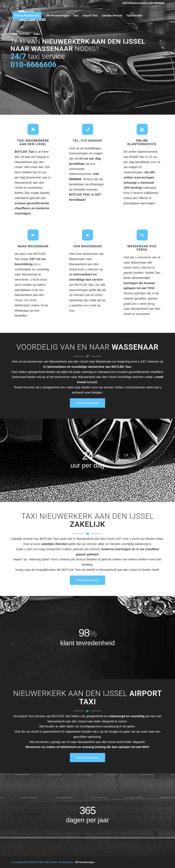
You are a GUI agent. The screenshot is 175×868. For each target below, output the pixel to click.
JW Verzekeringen (85, 862)
